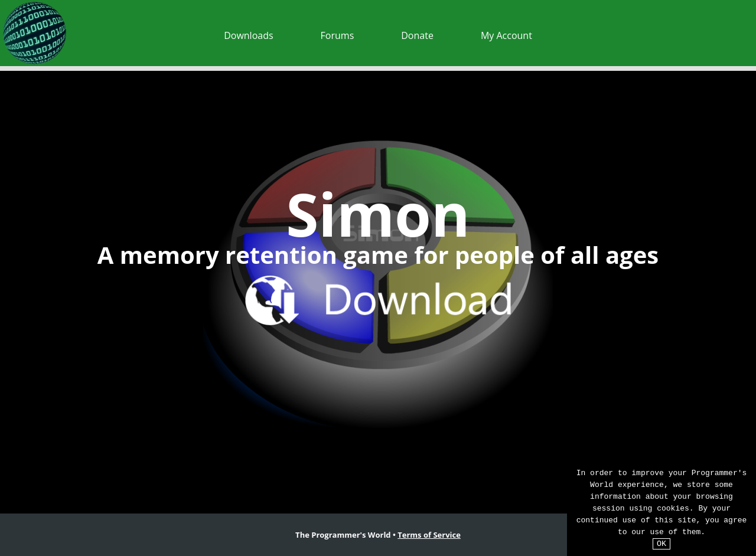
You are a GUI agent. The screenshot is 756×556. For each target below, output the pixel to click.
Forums (338, 35)
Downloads (248, 35)
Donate (417, 35)
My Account (506, 35)
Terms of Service (429, 535)
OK (661, 544)
